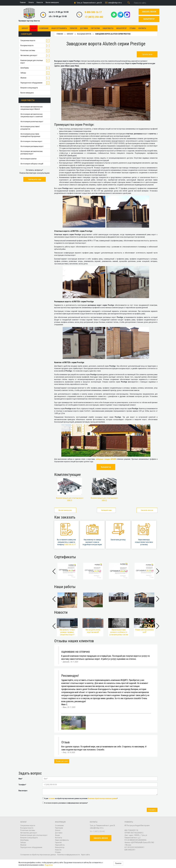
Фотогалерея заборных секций (32, 164)
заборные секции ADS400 (106, 459)
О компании (44, 28)
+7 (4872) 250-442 (94, 17)
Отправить (152, 810)
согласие (52, 798)
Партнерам (95, 28)
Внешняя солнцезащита (29, 88)
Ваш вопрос (23, 791)
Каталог (25, 28)
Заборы (23, 73)
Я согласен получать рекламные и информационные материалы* (65, 803)
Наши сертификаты (59, 28)
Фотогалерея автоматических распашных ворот (32, 153)
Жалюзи (23, 78)
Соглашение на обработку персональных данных (38, 855)
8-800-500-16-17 (93, 12)
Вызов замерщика (27, 93)
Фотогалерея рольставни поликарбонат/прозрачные (30, 135)
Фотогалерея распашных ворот (32, 146)
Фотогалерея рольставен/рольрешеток (30, 128)
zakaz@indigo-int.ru (113, 3)
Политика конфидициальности (68, 855)
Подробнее (49, 865)
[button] (158, 571)
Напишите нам (35, 179)
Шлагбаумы (25, 68)
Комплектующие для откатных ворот (32, 62)
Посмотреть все (62, 761)
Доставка (84, 28)
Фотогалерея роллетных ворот (32, 122)
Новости (58, 850)
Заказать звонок (147, 510)
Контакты (142, 28)
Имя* (20, 779)
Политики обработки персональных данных (102, 798)
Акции (34, 28)
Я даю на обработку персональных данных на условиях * (80, 798)
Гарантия (73, 28)
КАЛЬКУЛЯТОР (149, 19)
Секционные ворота (28, 40)
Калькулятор (121, 28)
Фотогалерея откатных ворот (31, 141)
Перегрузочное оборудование (31, 83)
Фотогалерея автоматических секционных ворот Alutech (32, 108)
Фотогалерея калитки (28, 159)
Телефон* (22, 785)
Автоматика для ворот (29, 55)
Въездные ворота (27, 45)
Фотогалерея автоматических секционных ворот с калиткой (32, 115)
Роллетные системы (28, 50)
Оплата (58, 830)
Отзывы (133, 28)
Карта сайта (85, 855)
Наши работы (108, 28)
